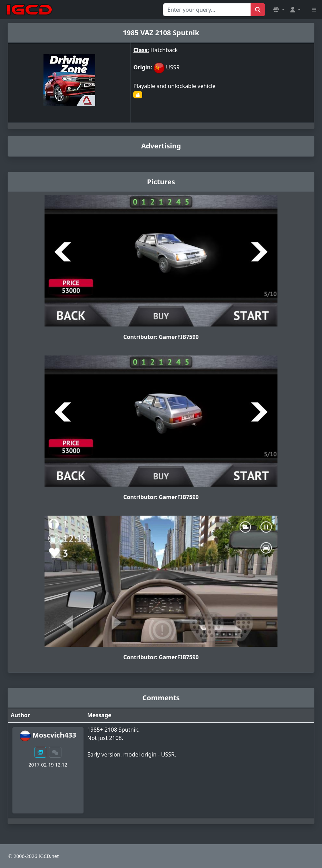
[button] (279, 10)
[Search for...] (207, 10)
